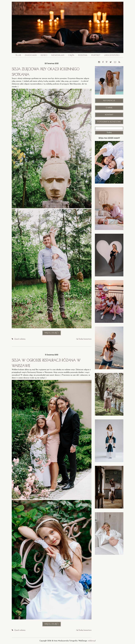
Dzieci (44, 55)
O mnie (109, 108)
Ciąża (71, 55)
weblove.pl (92, 641)
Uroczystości (112, 55)
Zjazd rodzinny (20, 339)
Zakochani (31, 55)
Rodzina (83, 55)
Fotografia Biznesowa (109, 122)
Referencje (109, 101)
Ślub (18, 55)
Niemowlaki (58, 55)
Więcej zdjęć (53, 333)
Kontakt (109, 115)
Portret (96, 55)
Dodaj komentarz (85, 339)
